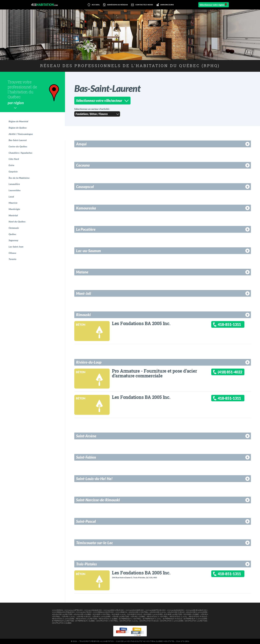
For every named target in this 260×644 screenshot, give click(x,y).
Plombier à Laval (119, 614)
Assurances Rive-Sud (176, 612)
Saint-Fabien (86, 457)
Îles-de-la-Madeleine (19, 178)
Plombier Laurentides (173, 614)
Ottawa (12, 253)
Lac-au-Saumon (88, 251)
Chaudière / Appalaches (20, 153)
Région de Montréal (18, 121)
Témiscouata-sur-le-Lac (95, 543)
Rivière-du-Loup (89, 362)
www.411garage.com (176, 610)
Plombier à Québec (191, 614)
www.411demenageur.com (196, 610)
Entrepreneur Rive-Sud (173, 619)
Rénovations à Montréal (157, 617)
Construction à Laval (129, 621)
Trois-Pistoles (86, 564)
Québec (12, 234)
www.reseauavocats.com (104, 612)
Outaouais (14, 228)
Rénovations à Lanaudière (63, 619)
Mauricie (13, 203)
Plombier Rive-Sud (135, 614)
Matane (82, 272)
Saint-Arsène (86, 436)
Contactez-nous (141, 5)
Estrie (11, 165)
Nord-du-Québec (17, 222)
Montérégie (14, 209)
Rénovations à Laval (178, 617)
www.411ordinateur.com (114, 610)
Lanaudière (14, 184)
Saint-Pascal (86, 521)
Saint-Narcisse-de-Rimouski (98, 500)
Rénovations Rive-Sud (198, 617)
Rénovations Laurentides (87, 619)
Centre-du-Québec (18, 146)
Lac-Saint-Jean (16, 247)
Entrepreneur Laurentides (63, 621)
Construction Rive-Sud (149, 621)
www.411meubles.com (93, 610)
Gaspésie (13, 172)
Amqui (81, 144)
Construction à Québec (62, 623)
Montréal (13, 215)
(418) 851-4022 (230, 372)
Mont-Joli (84, 293)
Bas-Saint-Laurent (18, 140)
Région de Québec (18, 128)
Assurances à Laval (158, 612)
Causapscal (85, 187)
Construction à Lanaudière (172, 621)
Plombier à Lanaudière (153, 614)
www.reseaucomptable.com (63, 612)
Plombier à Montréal (101, 614)
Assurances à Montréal (139, 612)
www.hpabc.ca (121, 612)
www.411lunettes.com (74, 610)
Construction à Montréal (107, 621)
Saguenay (13, 240)
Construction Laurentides (196, 621)
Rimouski (83, 315)
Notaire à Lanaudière (101, 617)
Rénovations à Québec (108, 619)
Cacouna (83, 165)
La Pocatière (86, 229)
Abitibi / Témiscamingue (21, 134)
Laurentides (15, 190)
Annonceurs (164, 5)
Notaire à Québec (138, 617)
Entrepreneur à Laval (152, 619)
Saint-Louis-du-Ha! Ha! (94, 479)
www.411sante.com (84, 612)
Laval (11, 197)
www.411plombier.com (135, 610)
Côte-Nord (14, 159)
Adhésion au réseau (115, 5)
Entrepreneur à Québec (85, 621)
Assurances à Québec (82, 614)
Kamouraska (86, 208)
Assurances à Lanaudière (197, 612)
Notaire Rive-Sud (84, 617)
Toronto (12, 259)
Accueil (93, 5)
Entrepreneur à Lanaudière (195, 619)
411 (44, 5)
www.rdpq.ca (58, 610)
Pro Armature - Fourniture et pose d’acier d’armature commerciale (154, 373)
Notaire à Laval (68, 617)
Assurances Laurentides (62, 614)
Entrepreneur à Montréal (130, 619)
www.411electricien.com (156, 610)
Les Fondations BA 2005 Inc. (141, 323)
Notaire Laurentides (121, 617)
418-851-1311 (229, 324)
